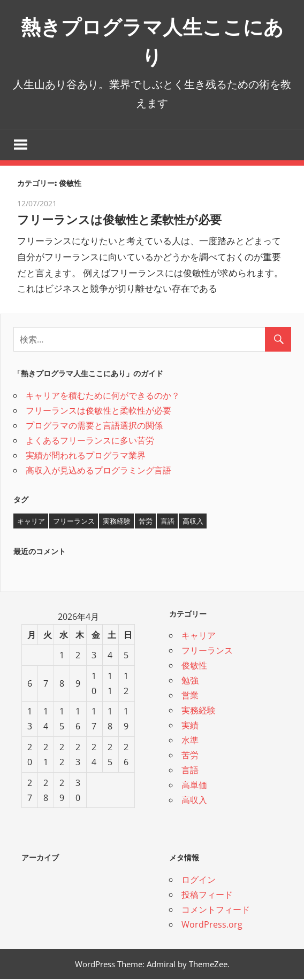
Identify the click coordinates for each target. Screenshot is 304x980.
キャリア (199, 636)
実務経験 (199, 711)
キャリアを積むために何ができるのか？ (103, 396)
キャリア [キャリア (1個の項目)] (31, 522)
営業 (190, 696)
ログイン (199, 880)
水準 (190, 741)
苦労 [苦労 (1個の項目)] (146, 522)
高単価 (194, 786)
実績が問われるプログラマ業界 (86, 456)
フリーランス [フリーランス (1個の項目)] (74, 522)
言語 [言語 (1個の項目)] (168, 522)
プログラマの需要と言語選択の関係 (94, 426)
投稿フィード (207, 895)
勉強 (190, 681)
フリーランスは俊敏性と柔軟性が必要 (128, 220)
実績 (190, 726)
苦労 (190, 756)
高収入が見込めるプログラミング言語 (98, 471)
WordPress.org (212, 925)
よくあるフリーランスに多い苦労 (90, 441)
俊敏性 (194, 666)
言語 (190, 771)
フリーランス (207, 651)
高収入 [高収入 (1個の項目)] (193, 522)
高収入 (194, 801)
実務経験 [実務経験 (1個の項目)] (117, 522)
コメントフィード (216, 910)
